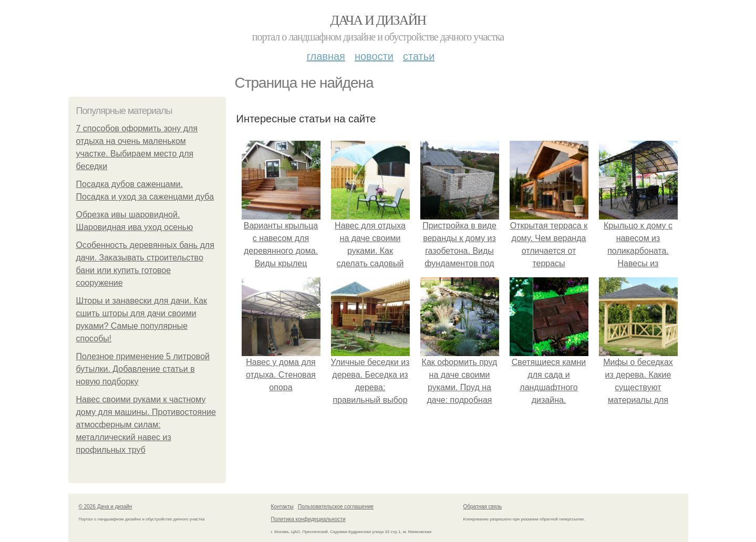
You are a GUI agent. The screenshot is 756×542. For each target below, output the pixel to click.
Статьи (419, 56)
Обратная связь (483, 507)
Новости (374, 56)
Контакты (282, 507)
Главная (326, 56)
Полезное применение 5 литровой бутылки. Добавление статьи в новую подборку (143, 369)
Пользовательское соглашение (336, 507)
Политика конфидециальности (308, 519)
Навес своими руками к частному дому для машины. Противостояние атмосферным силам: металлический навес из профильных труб (146, 425)
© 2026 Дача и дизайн (106, 507)
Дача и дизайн (378, 20)
